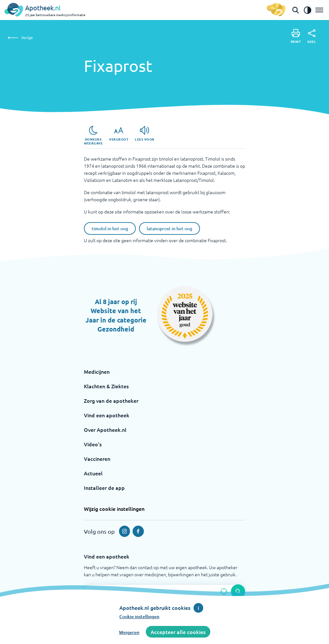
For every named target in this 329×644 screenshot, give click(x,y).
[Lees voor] (145, 134)
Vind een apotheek (107, 415)
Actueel (93, 473)
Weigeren (129, 632)
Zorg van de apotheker (111, 401)
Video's (93, 444)
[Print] (296, 36)
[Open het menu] (319, 10)
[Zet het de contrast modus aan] (307, 10)
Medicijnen (97, 372)
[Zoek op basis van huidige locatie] (224, 591)
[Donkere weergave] (93, 135)
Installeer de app (104, 488)
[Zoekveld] (164, 591)
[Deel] (312, 36)
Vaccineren (97, 459)
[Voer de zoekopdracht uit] (238, 591)
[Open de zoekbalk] (295, 10)
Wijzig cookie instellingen (114, 509)
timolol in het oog (110, 228)
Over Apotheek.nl (105, 430)
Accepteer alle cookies (178, 632)
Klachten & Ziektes (106, 386)
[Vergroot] (119, 134)
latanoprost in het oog (169, 228)
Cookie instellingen (139, 616)
